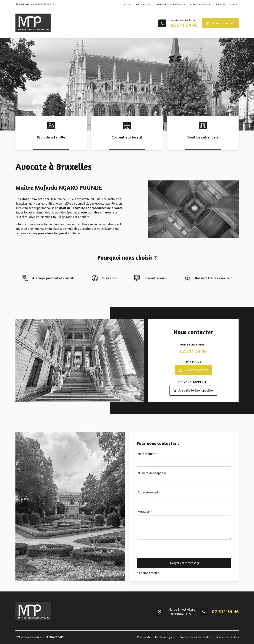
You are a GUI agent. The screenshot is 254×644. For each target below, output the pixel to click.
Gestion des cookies (227, 637)
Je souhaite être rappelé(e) (193, 391)
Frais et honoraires (200, 5)
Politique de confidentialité (195, 637)
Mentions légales (165, 637)
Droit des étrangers (203, 137)
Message (145, 512)
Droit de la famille (51, 137)
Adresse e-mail (149, 492)
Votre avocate (144, 5)
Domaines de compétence (169, 5)
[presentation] (165, 551)
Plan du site (144, 637)
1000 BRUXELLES (35, 4)
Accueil (128, 5)
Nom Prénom (148, 454)
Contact (235, 5)
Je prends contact (220, 24)
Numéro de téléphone (152, 473)
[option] (127, 84)
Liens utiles (220, 5)
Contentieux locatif (127, 137)
